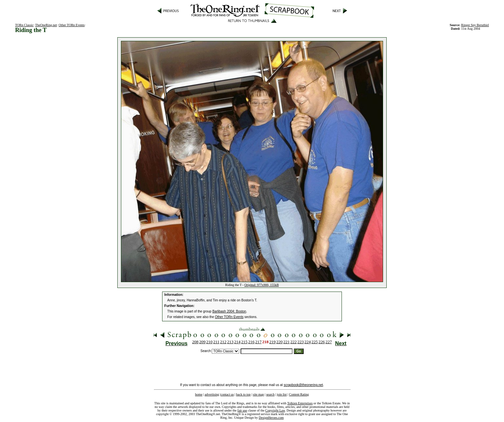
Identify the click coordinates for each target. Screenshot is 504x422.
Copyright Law (275, 410)
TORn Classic (24, 25)
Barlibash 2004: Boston (229, 311)
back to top (243, 394)
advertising (212, 394)
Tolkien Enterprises (300, 403)
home (199, 394)
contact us (227, 394)
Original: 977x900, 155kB (262, 285)
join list (282, 394)
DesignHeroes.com (271, 418)
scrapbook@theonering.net (303, 385)
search (270, 394)
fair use (242, 410)
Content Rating (299, 394)
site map (259, 394)
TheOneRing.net (46, 25)
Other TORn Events (72, 25)
